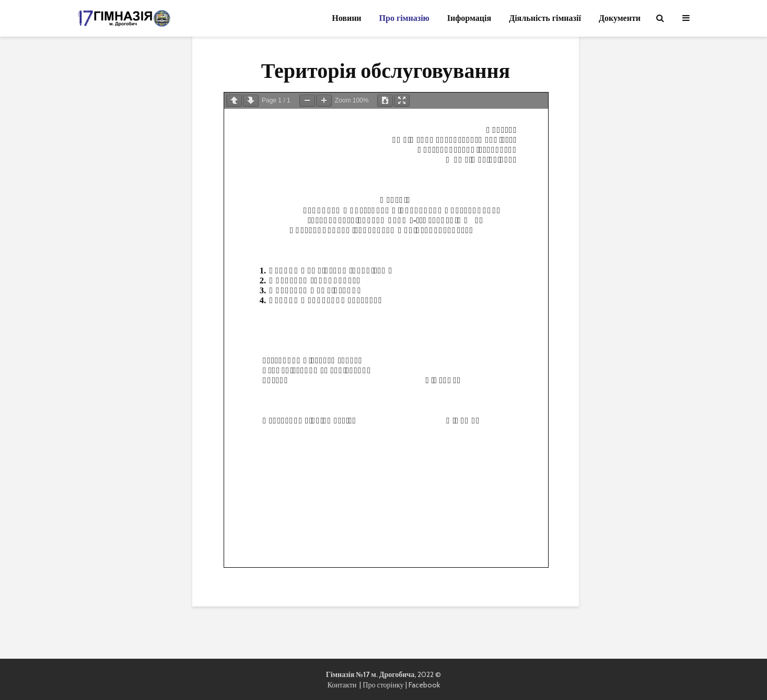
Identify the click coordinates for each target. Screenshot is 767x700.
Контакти (343, 685)
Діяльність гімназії (545, 18)
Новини (346, 18)
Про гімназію (404, 18)
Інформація (469, 18)
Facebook (424, 685)
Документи (620, 18)
